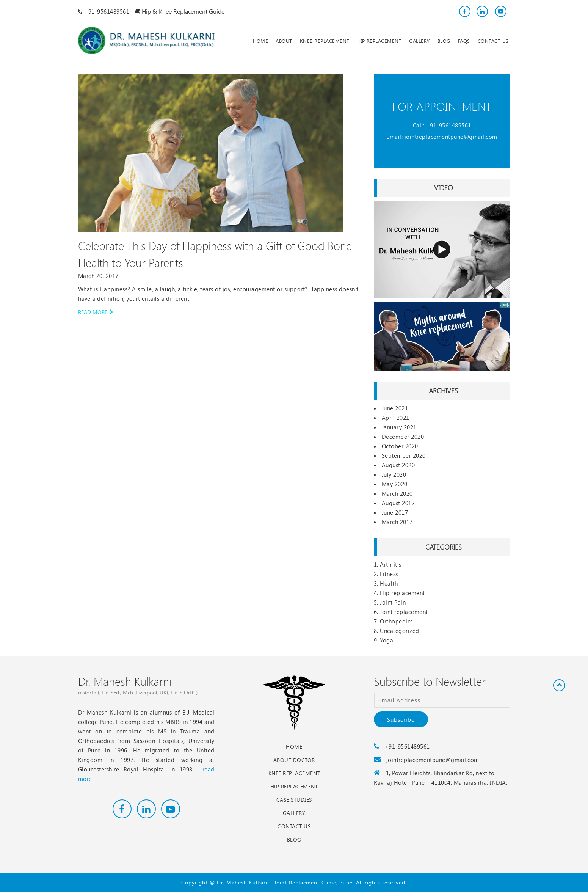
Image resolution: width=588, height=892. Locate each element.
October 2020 (400, 446)
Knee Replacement (294, 773)
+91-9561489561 (449, 125)
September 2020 (404, 455)
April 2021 (396, 418)
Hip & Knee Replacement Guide (180, 11)
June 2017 (395, 512)
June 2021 (395, 408)
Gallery (294, 813)
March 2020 (397, 493)
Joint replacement (404, 612)
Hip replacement (402, 593)
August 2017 (398, 503)
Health (389, 583)
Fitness (389, 574)
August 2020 (398, 465)
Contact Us (294, 826)
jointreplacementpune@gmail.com (451, 137)
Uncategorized (400, 631)
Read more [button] (95, 312)
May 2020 (395, 484)
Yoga (387, 640)
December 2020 (403, 437)
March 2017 (397, 522)
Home (294, 747)
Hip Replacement (294, 786)
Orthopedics (396, 621)
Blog (294, 839)
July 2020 (394, 474)
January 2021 (399, 427)
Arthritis (391, 564)
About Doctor (294, 760)
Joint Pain (393, 602)
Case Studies (294, 800)
